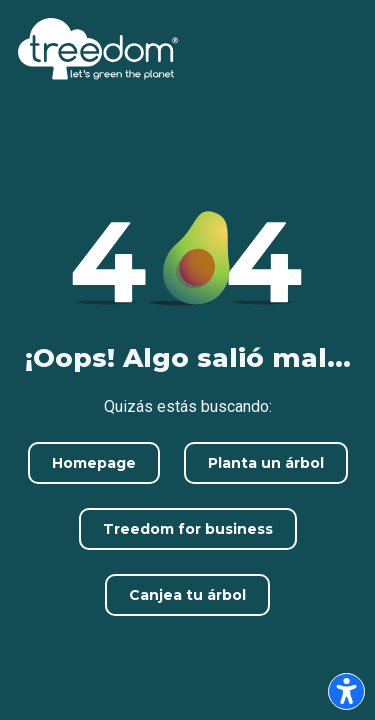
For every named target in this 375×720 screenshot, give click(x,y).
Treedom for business (188, 529)
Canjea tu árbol (187, 595)
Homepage (94, 463)
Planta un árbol (266, 463)
